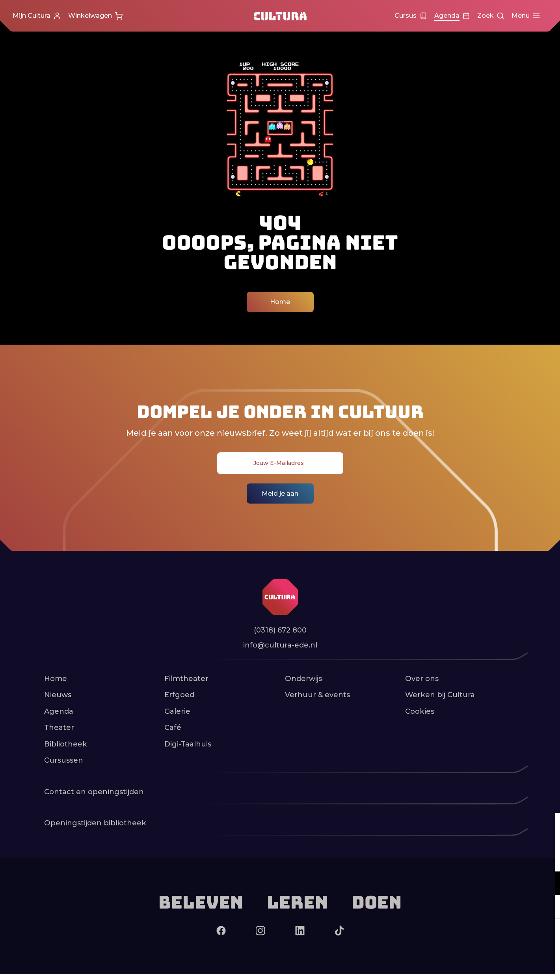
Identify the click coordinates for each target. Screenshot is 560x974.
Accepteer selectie (493, 959)
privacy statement (461, 857)
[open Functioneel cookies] (547, 884)
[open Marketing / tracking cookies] (547, 908)
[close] (548, 827)
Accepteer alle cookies (493, 936)
